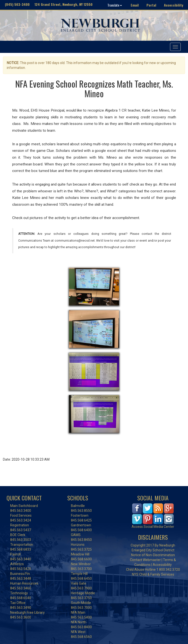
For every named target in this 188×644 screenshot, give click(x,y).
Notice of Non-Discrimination (153, 555)
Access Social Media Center (153, 527)
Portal (151, 5)
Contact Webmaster (145, 560)
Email (135, 5)
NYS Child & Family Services (153, 574)
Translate (115, 5)
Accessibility (174, 5)
